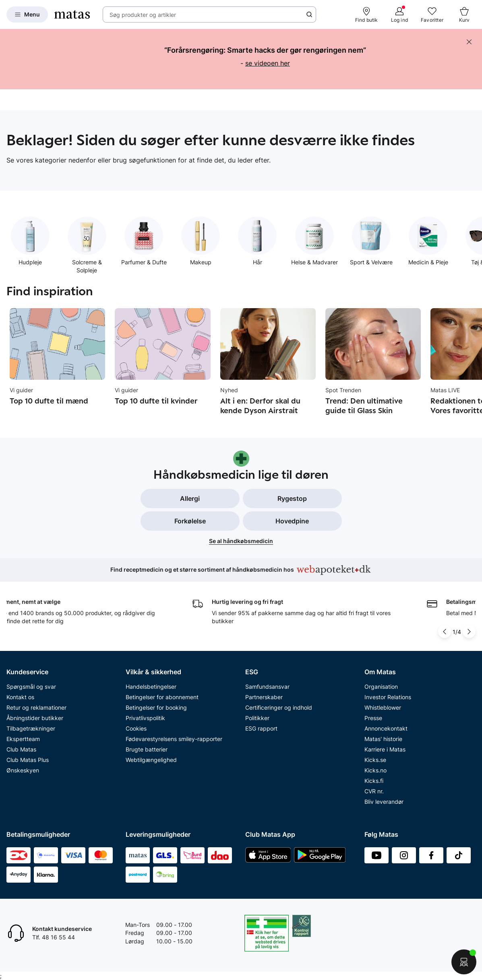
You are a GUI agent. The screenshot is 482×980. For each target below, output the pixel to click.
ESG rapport (261, 728)
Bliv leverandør (384, 802)
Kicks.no (375, 770)
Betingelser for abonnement (162, 697)
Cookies (136, 728)
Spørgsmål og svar (31, 687)
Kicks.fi (374, 781)
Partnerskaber (264, 697)
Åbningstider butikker (35, 718)
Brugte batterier (147, 749)
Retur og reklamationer (36, 707)
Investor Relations (388, 697)
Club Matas (21, 749)
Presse (373, 718)
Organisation (381, 687)
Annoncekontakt (386, 728)
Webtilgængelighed (151, 760)
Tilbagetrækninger (31, 728)
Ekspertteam (23, 739)
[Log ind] (399, 14)
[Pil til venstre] (445, 632)
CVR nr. (374, 791)
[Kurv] (464, 14)
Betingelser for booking (156, 707)
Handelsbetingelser (151, 687)
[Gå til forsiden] (72, 14)
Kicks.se (375, 760)
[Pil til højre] (469, 632)
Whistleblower (383, 707)
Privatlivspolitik (145, 718)
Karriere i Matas (385, 749)
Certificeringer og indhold (279, 707)
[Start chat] (464, 962)
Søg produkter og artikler (143, 15)
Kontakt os (20, 697)
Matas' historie (383, 739)
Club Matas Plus (28, 760)
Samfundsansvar (267, 687)
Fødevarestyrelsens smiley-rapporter (174, 739)
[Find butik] (367, 14)
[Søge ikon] (309, 14)
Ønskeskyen (23, 770)
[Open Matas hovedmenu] (27, 14)
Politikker (257, 718)
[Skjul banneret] (469, 42)
